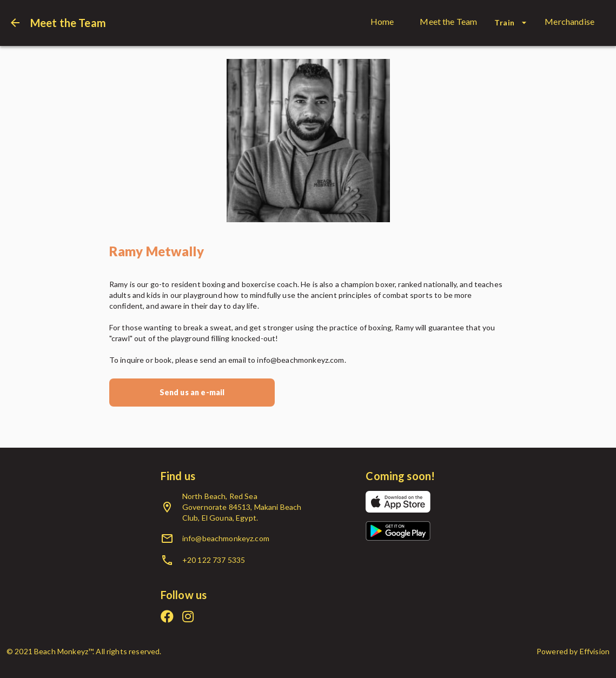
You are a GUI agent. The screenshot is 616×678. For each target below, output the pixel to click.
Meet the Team (448, 21)
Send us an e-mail (192, 392)
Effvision (595, 651)
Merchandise (569, 21)
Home (382, 21)
